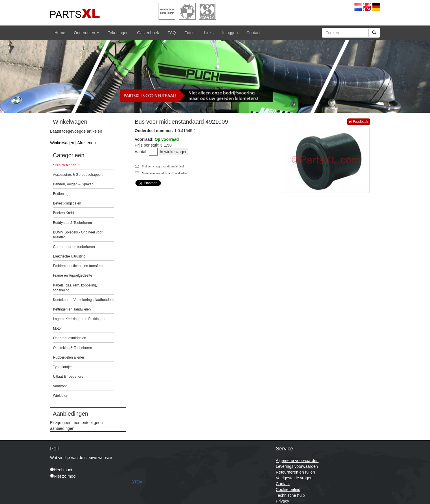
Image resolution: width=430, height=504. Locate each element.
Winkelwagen (62, 143)
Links (209, 33)
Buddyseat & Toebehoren (72, 223)
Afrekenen (87, 143)
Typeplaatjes (63, 367)
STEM (137, 482)
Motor (57, 328)
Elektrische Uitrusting (69, 256)
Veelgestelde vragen (294, 478)
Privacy (282, 501)
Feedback (359, 122)
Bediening (61, 194)
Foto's (190, 33)
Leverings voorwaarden (297, 466)
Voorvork (60, 386)
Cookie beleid (288, 490)
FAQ (172, 33)
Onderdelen (86, 33)
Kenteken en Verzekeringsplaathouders (83, 300)
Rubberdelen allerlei (68, 357)
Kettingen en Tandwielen (72, 309)
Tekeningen (118, 33)
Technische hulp (290, 495)
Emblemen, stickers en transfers (78, 266)
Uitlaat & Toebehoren (69, 377)
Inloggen (230, 33)
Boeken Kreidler (65, 213)
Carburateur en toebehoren (74, 247)
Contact (253, 33)
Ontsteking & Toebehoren (72, 348)
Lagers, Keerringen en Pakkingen (79, 319)
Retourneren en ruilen (295, 472)
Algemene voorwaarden (297, 461)
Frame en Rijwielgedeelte (72, 275)
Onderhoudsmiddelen (70, 338)
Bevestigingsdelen (67, 203)
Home (60, 33)
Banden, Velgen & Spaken (73, 184)
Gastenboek (148, 33)
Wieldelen (61, 396)
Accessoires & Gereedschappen (78, 175)
